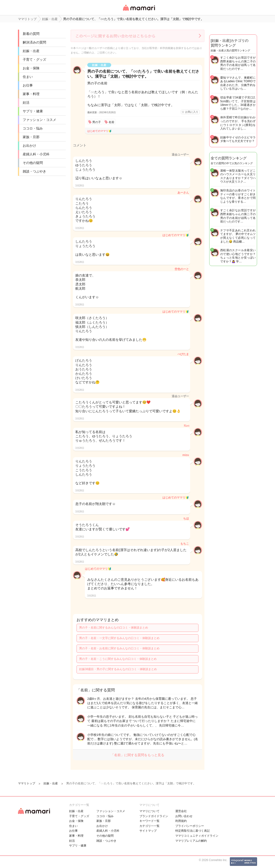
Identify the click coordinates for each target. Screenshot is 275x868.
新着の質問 (31, 34)
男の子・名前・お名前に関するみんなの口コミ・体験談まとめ (119, 648)
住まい (28, 77)
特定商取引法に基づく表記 (192, 831)
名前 (111, 122)
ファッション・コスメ (39, 120)
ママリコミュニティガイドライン (197, 836)
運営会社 (181, 811)
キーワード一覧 (149, 821)
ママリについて (149, 811)
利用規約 (181, 821)
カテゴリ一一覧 (149, 826)
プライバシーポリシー (190, 826)
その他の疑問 (33, 163)
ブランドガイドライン (154, 816)
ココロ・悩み (33, 128)
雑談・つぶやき (34, 171)
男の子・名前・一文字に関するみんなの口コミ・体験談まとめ (119, 638)
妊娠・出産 (31, 51)
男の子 (97, 122)
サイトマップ (148, 831)
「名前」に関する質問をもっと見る (137, 755)
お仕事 (28, 85)
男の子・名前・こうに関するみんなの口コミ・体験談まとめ (118, 659)
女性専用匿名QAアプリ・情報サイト (139, 11)
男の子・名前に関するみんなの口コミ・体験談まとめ (114, 628)
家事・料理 (31, 94)
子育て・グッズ (34, 60)
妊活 (26, 103)
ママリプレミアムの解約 (191, 841)
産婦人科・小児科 (36, 154)
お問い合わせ (184, 816)
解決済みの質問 (34, 42)
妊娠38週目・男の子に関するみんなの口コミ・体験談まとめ (118, 669)
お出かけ (29, 146)
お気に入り (192, 112)
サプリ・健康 (33, 111)
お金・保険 (31, 68)
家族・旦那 (31, 137)
